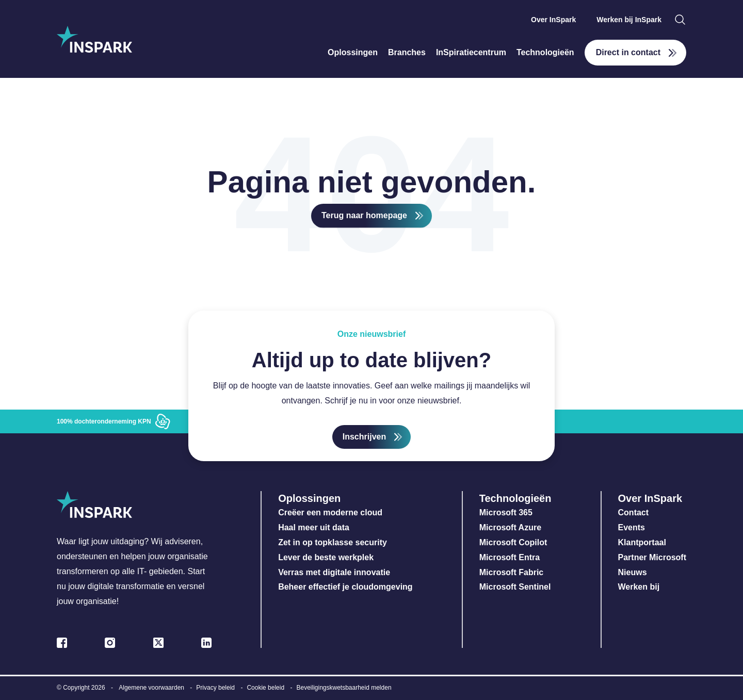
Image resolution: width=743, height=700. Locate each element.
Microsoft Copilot (513, 542)
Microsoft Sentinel (515, 587)
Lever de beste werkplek (326, 557)
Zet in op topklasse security (333, 542)
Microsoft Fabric (511, 572)
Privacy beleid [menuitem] (215, 688)
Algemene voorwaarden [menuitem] (151, 688)
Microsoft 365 (506, 512)
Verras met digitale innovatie (334, 572)
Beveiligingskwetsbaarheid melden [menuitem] (344, 688)
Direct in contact (628, 52)
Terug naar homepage (364, 215)
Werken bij (639, 587)
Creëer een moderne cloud (330, 512)
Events (632, 527)
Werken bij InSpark (629, 20)
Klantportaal (642, 542)
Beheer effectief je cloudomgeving (345, 587)
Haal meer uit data (314, 527)
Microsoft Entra (511, 557)
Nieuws (633, 572)
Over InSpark (553, 20)
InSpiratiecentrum (471, 52)
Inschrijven (364, 437)
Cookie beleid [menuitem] (265, 688)
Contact (634, 512)
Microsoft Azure (510, 527)
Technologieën (545, 52)
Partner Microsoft (652, 557)
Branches (407, 52)
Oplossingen (353, 52)
